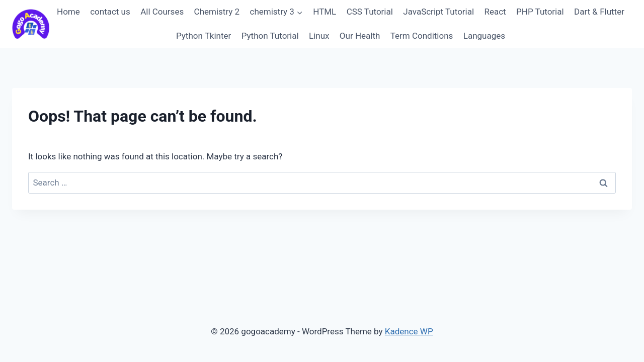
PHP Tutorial (540, 12)
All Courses (162, 12)
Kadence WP (409, 331)
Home (68, 12)
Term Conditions (422, 36)
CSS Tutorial (370, 12)
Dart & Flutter (599, 12)
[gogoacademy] (31, 24)
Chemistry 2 (217, 12)
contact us (110, 12)
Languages (484, 36)
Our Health (360, 36)
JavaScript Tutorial (438, 12)
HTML (325, 12)
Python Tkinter (204, 36)
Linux (319, 36)
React (495, 12)
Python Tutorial (270, 36)
